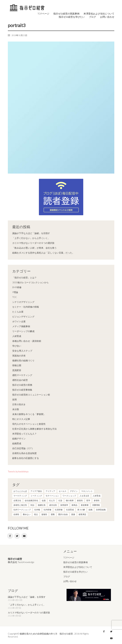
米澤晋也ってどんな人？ (24, 434)
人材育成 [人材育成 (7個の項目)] (97, 496)
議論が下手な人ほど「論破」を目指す (31, 233)
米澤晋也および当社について (78, 567)
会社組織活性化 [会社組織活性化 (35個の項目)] (31, 500)
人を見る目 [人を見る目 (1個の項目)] (84, 496)
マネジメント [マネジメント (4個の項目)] (87, 491)
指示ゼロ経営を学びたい (75, 572)
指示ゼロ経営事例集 (22, 390)
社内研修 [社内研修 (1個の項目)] (47, 510)
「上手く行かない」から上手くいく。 (31, 238)
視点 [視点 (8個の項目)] (36, 514)
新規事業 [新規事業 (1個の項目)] (85, 505)
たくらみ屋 (18, 312)
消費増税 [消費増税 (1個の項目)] (96, 505)
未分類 (16, 409)
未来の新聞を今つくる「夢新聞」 (29, 414)
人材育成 (17, 336)
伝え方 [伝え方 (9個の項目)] (52, 500)
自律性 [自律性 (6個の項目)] (16, 514)
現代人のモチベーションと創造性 (29, 424)
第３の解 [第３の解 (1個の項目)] (81, 510)
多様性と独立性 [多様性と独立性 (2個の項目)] (20, 505)
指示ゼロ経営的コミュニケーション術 (31, 395)
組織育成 (17, 443)
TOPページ (69, 558)
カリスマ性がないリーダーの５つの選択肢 (33, 243)
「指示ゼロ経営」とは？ (24, 277)
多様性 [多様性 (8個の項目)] (97, 500)
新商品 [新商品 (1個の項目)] (74, 505)
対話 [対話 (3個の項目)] (32, 505)
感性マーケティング (22, 375)
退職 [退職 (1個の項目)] (53, 514)
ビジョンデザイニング (23, 317)
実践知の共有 (19, 356)
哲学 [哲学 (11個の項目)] (88, 500)
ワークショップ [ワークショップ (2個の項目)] (69, 496)
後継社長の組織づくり (23, 360)
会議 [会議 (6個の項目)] (44, 500)
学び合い (17, 346)
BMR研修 (17, 287)
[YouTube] (24, 536)
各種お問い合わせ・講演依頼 (27, 341)
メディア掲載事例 (21, 326)
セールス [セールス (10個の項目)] (63, 491)
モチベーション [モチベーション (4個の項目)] (52, 496)
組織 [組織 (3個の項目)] (91, 510)
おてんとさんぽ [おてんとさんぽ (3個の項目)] (20, 491)
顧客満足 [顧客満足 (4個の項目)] (83, 514)
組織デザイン (19, 438)
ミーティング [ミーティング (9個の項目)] (36, 496)
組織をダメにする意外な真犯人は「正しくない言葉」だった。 (43, 253)
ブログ (67, 576)
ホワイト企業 (19, 321)
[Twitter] (17, 536)
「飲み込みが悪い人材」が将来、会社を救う (34, 248)
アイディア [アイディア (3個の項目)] (50, 491)
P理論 (15, 292)
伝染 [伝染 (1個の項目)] (60, 500)
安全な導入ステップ (22, 351)
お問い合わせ (70, 581)
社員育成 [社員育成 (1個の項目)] (70, 510)
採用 (14, 399)
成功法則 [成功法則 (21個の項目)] (53, 505)
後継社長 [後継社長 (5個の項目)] (42, 505)
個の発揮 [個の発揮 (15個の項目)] (70, 500)
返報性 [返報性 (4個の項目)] (44, 514)
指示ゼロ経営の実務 (22, 385)
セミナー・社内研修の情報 (26, 307)
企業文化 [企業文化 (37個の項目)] (17, 500)
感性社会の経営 (20, 380)
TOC (15, 297)
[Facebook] (10, 536)
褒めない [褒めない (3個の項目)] (27, 514)
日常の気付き (19, 404)
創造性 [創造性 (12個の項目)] (80, 500)
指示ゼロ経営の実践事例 (75, 562)
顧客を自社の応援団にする (26, 458)
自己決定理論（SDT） (23, 448)
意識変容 (17, 370)
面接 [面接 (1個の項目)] (73, 514)
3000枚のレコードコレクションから (30, 282)
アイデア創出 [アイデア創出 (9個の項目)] (36, 491)
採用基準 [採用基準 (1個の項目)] (64, 505)
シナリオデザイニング (23, 302)
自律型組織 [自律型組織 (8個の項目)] (101, 510)
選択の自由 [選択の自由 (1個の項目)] (63, 514)
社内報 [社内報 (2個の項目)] (37, 510)
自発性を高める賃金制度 (24, 453)
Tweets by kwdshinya (18, 471)
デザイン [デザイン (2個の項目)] (74, 491)
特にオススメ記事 (21, 419)
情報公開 (17, 365)
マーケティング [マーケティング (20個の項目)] (20, 496)
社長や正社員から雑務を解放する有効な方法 (34, 429)
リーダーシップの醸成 (23, 331)
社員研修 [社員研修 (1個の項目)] (59, 510)
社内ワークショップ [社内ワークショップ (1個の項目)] (22, 510)
